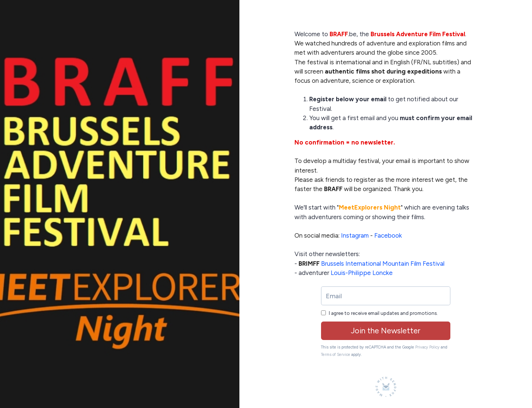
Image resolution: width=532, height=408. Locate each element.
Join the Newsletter (386, 331)
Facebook (388, 235)
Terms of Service (336, 355)
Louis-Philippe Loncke (362, 273)
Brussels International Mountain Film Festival (383, 263)
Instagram (355, 235)
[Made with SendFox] (386, 387)
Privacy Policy (427, 347)
